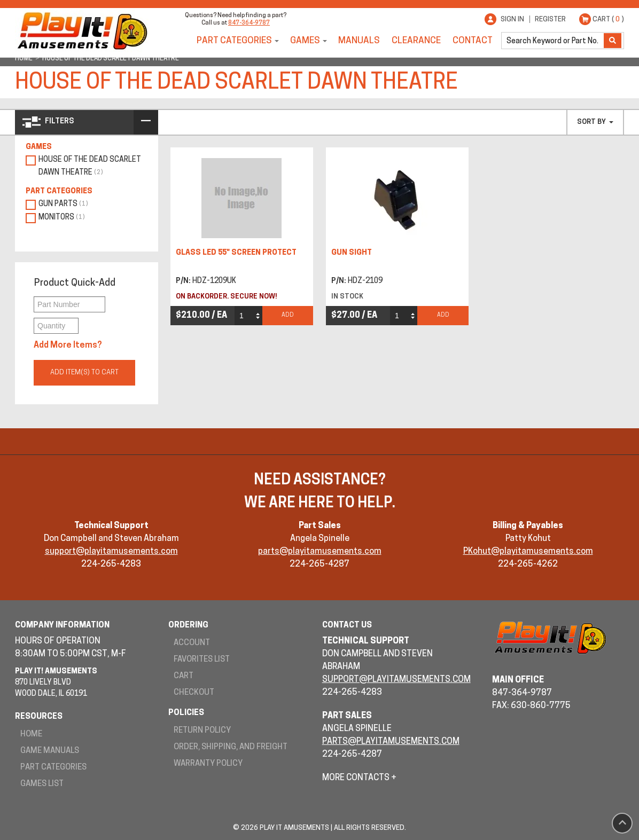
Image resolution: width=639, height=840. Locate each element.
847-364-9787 (249, 23)
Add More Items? (68, 346)
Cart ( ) (608, 19)
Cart (184, 676)
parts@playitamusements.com (320, 552)
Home (31, 735)
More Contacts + (359, 778)
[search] (554, 41)
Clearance (416, 41)
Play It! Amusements (82, 31)
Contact (473, 41)
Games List (42, 784)
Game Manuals (50, 751)
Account (192, 643)
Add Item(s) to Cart (84, 372)
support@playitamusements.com (111, 552)
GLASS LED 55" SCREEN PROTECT (236, 253)
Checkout (194, 693)
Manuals (359, 41)
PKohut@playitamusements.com (528, 552)
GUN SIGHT (352, 253)
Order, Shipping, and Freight (231, 747)
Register (550, 19)
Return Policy (202, 731)
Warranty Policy (208, 764)
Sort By (595, 122)
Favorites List (202, 660)
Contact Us (347, 626)
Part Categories (234, 41)
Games (305, 41)
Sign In (512, 19)
